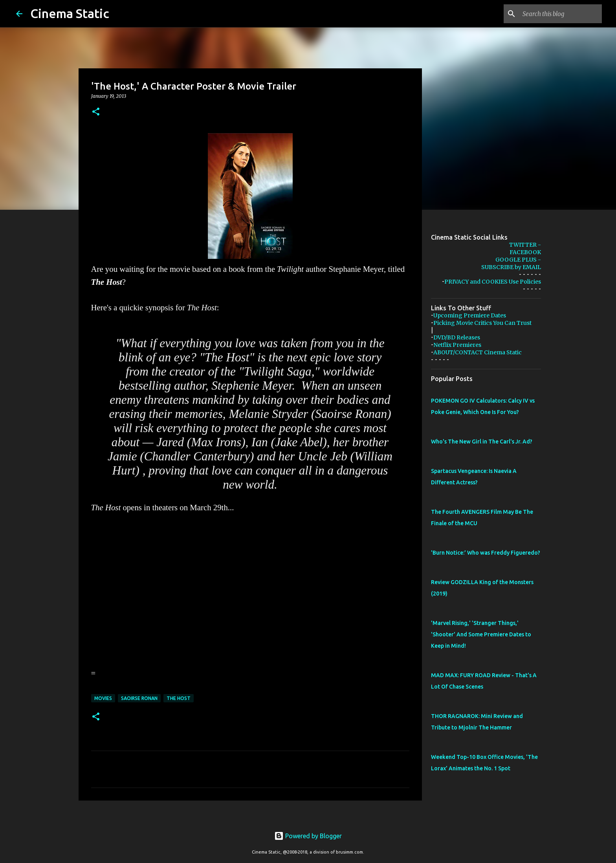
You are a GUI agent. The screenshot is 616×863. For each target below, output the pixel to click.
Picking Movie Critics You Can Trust (482, 323)
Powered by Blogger (308, 836)
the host (179, 698)
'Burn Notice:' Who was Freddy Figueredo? (486, 553)
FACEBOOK (525, 252)
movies (103, 698)
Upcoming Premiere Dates (470, 315)
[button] (96, 112)
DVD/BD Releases (457, 337)
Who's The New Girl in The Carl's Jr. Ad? (482, 442)
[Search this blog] (561, 14)
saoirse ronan (139, 698)
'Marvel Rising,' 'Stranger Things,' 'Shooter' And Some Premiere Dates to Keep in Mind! (481, 634)
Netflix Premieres (457, 345)
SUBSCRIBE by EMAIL (511, 267)
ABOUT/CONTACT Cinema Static (478, 352)
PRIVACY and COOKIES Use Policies (493, 282)
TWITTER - (525, 245)
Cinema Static (70, 13)
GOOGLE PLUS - (518, 260)
